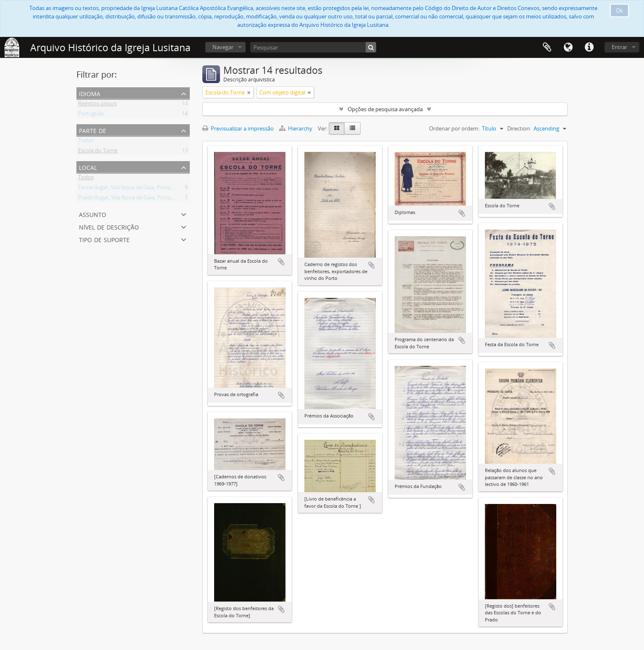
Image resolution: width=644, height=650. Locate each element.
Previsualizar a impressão (238, 128)
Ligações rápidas (589, 47)
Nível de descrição (109, 226)
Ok (619, 10)
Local (88, 167)
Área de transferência (547, 47)
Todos (86, 142)
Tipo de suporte (104, 239)
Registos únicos (97, 105)
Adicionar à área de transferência (281, 262)
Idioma (568, 47)
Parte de (93, 130)
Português (91, 115)
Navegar (223, 47)
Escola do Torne (98, 152)
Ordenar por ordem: (454, 128)
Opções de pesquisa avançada (385, 109)
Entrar (619, 47)
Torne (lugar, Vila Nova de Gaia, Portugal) (129, 189)
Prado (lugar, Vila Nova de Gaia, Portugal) (129, 199)
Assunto (93, 214)
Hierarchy (296, 128)
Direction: (519, 128)
